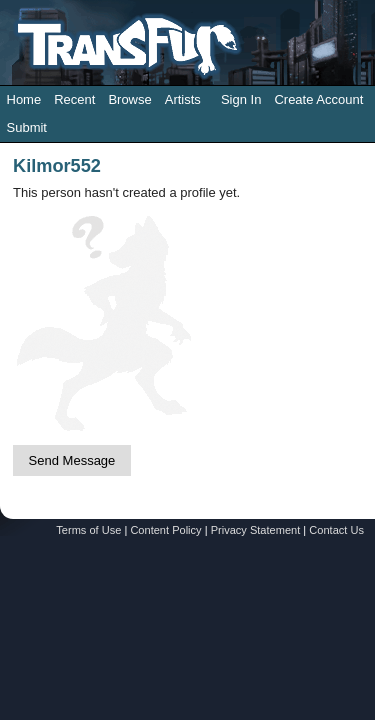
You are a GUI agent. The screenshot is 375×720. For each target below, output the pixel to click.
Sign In (241, 99)
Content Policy (165, 530)
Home (24, 99)
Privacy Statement (256, 530)
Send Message (72, 460)
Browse (129, 99)
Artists (183, 99)
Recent (74, 99)
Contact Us (336, 530)
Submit (27, 127)
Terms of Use (88, 530)
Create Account (318, 99)
